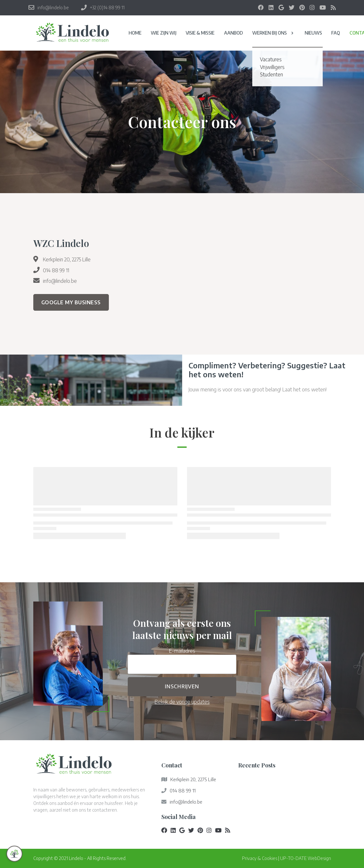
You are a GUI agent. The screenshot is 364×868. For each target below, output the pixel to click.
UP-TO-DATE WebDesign (306, 858)
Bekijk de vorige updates (182, 702)
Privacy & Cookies (260, 858)
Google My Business (71, 302)
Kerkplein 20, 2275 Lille (67, 259)
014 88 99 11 (56, 270)
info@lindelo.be (60, 281)
